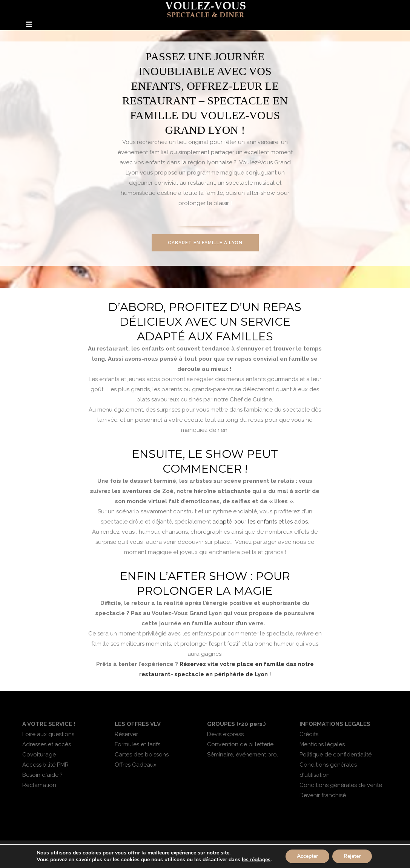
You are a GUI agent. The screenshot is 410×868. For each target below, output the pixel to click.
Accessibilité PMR (45, 765)
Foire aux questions (48, 734)
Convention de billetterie (240, 744)
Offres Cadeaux (136, 765)
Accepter (307, 856)
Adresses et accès (47, 744)
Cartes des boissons (142, 755)
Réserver (126, 734)
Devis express (225, 734)
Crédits (309, 734)
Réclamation (39, 785)
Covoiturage (39, 755)
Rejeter (352, 856)
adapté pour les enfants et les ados (260, 522)
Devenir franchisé (323, 795)
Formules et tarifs (137, 744)
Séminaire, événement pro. (243, 755)
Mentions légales (322, 744)
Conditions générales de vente (341, 785)
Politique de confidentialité (336, 755)
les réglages (256, 860)
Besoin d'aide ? (42, 775)
